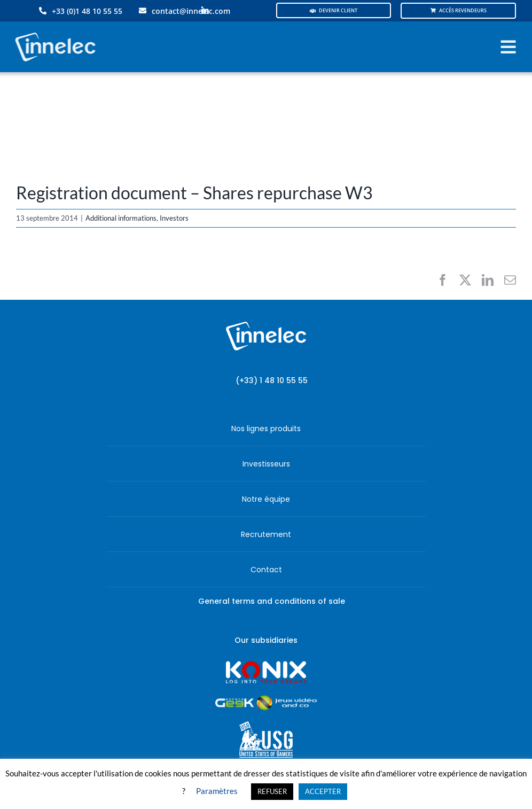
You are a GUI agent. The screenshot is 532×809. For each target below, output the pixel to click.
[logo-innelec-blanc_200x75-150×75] (54, 31)
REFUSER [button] (272, 791)
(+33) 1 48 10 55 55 (272, 380)
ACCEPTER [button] (323, 791)
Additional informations (121, 218)
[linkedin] (205, 11)
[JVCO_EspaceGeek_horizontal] (266, 699)
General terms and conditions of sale (272, 601)
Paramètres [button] (217, 791)
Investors (174, 218)
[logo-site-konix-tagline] (266, 664)
